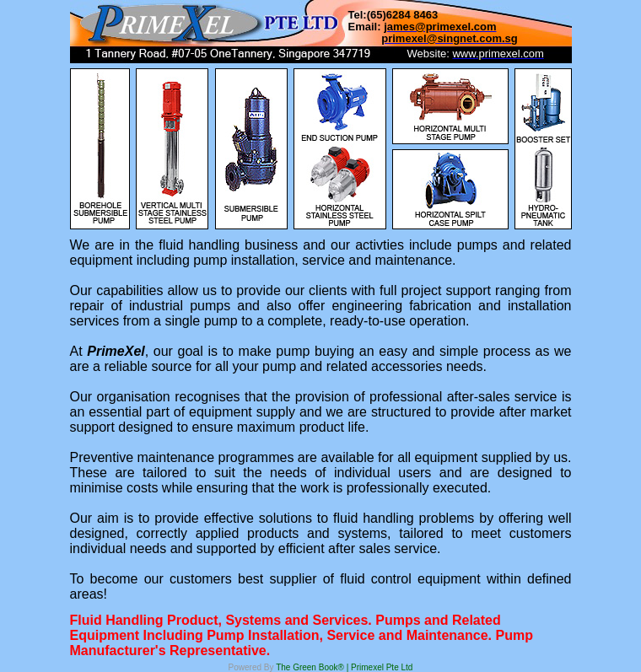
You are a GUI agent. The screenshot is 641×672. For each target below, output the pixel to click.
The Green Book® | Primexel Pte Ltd (344, 667)
